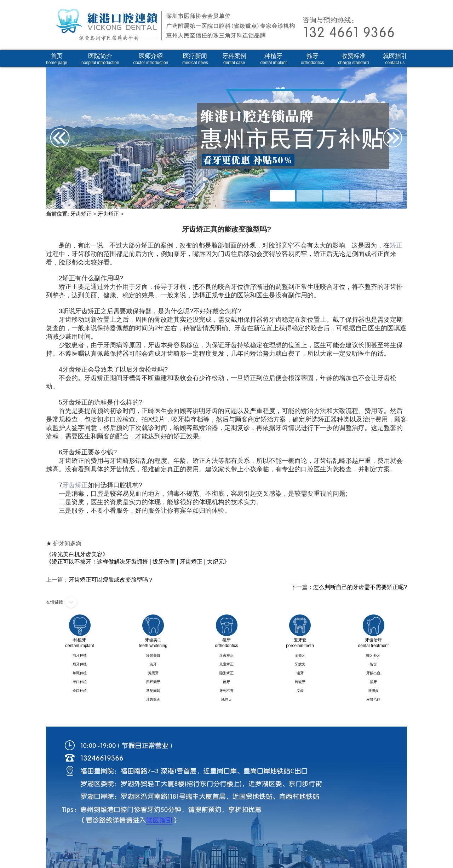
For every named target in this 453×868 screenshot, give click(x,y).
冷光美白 (153, 655)
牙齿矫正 (81, 214)
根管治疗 (373, 700)
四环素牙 (153, 682)
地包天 (226, 700)
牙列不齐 (226, 691)
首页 (57, 59)
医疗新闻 (195, 59)
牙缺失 (300, 664)
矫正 (396, 245)
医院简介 (100, 59)
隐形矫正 (226, 673)
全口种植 (80, 691)
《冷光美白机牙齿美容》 (77, 554)
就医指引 (395, 59)
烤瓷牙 (300, 682)
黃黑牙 (153, 673)
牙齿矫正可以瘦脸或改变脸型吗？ (111, 580)
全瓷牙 (300, 655)
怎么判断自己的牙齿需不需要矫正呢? (360, 587)
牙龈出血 (373, 673)
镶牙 (300, 673)
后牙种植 (80, 664)
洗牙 (153, 664)
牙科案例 (234, 59)
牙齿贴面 (153, 700)
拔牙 (373, 682)
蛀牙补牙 (373, 655)
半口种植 (80, 682)
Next (399, 115)
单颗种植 (80, 673)
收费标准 (353, 59)
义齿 (300, 691)
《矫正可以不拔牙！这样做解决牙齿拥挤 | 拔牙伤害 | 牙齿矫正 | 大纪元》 (138, 562)
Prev (54, 115)
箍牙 (312, 59)
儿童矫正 (226, 664)
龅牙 (226, 682)
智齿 (373, 664)
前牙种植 (80, 655)
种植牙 (274, 59)
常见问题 (153, 691)
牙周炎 (373, 691)
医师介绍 (151, 59)
